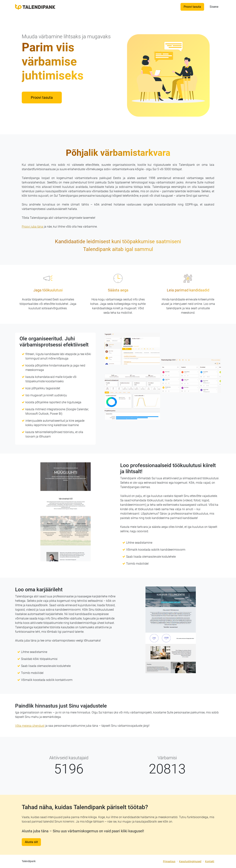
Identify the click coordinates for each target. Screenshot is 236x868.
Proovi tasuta (192, 7)
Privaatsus (169, 861)
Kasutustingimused (190, 861)
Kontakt (210, 861)
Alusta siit (31, 842)
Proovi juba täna (32, 227)
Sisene (214, 7)
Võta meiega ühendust (30, 726)
